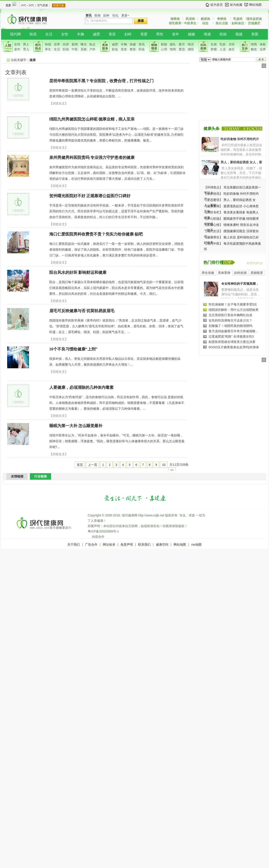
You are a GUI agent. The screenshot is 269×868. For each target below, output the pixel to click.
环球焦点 (213, 187)
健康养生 (213, 237)
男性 (160, 34)
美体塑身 (224, 273)
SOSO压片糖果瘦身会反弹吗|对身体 (234, 347)
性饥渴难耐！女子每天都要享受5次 (233, 304)
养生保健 (208, 273)
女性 (65, 34)
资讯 (89, 15)
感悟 (191, 49)
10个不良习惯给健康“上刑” (73, 349)
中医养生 (190, 23)
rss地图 (197, 545)
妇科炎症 (238, 23)
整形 (133, 49)
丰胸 (81, 34)
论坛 (115, 15)
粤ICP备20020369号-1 (103, 531)
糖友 (254, 49)
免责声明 (127, 545)
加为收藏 (236, 5)
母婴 (144, 34)
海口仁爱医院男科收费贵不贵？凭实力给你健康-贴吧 (96, 234)
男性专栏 (213, 212)
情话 (191, 44)
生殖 (214, 44)
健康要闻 (213, 206)
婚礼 (173, 44)
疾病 (97, 15)
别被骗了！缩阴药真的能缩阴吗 (230, 326)
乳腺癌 (238, 19)
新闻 (75, 44)
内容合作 (98, 537)
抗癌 (66, 44)
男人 (26, 44)
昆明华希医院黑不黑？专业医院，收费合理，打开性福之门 (101, 81)
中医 (75, 49)
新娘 (164, 44)
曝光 (84, 44)
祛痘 (205, 23)
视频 (239, 34)
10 (164, 465)
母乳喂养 (175, 23)
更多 (124, 15)
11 (172, 471)
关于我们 (74, 545)
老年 (176, 34)
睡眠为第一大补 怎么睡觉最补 (76, 426)
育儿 (26, 49)
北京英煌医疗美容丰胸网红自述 (230, 315)
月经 (232, 44)
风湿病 (190, 19)
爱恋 (182, 49)
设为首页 (217, 5)
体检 (263, 44)
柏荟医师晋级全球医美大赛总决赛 (232, 342)
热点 (92, 44)
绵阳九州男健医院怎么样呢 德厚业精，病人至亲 (92, 119)
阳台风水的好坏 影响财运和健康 (78, 272)
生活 (49, 34)
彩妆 (115, 49)
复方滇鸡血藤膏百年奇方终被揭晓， (234, 331)
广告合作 (91, 545)
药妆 (142, 49)
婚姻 (191, 34)
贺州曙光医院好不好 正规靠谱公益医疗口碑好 (90, 196)
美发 (124, 49)
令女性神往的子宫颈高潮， (240, 284)
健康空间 (162, 545)
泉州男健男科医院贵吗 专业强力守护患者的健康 (92, 158)
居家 (84, 49)
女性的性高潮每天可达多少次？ (230, 320)
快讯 (33, 34)
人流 (223, 49)
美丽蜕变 (257, 273)
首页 (80, 465)
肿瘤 (214, 49)
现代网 (15, 34)
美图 (255, 34)
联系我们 (144, 545)
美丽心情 (213, 225)
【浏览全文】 (59, 103)
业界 (57, 44)
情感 (207, 34)
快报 (48, 44)
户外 (92, 49)
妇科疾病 (240, 273)
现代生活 (213, 231)
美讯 (142, 44)
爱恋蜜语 (213, 200)
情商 (173, 49)
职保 (66, 49)
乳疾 (223, 44)
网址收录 (109, 545)
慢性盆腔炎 (254, 19)
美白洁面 (222, 23)
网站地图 (255, 5)
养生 (48, 49)
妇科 (106, 15)
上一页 (93, 465)
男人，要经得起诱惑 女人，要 (241, 162)
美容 (112, 34)
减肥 (96, 34)
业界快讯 (213, 194)
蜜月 (182, 44)
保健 (133, 44)
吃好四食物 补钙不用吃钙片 (240, 139)
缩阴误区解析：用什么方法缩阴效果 (234, 310)
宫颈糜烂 (254, 23)
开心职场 (213, 219)
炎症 (232, 49)
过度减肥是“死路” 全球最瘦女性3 (231, 336)
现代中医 (213, 244)
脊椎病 (222, 19)
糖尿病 (205, 19)
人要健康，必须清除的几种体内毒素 (81, 387)
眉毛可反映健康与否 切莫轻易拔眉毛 (82, 311)
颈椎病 (175, 19)
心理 (164, 49)
